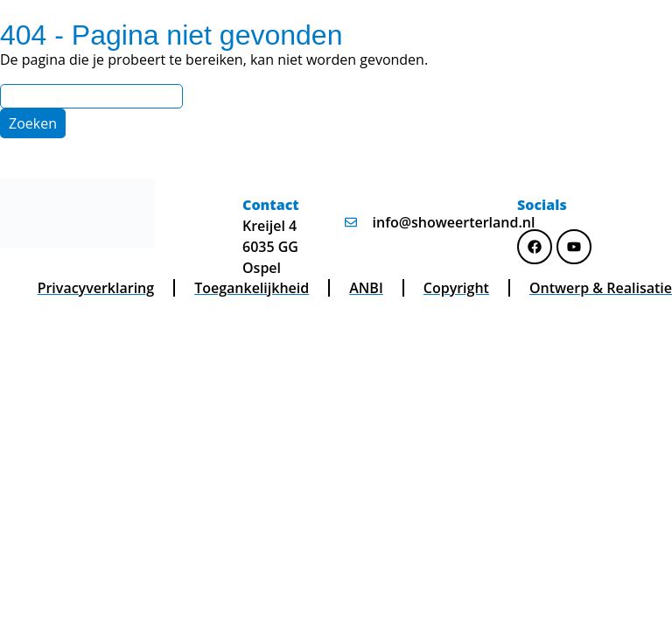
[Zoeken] (33, 123)
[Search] (91, 96)
